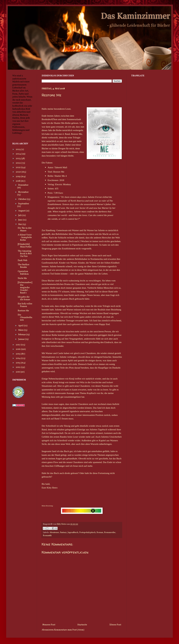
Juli (20, 215)
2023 (18, 159)
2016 (18, 349)
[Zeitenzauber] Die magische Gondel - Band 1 (25, 288)
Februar (22, 335)
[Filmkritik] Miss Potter (25, 246)
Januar (22, 339)
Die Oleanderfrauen (25, 318)
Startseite (82, 625)
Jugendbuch (73, 533)
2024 (19, 154)
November (23, 192)
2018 (18, 181)
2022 (19, 163)
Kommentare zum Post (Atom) (69, 630)
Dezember (23, 185)
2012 (18, 367)
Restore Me (23, 311)
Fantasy (63, 533)
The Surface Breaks (24, 266)
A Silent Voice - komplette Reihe (25, 238)
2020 (19, 172)
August (22, 211)
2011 (18, 372)
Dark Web (23, 260)
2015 (18, 354)
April (21, 326)
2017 (18, 345)
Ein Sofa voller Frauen (25, 305)
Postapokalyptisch (87, 533)
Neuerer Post (49, 625)
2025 (18, 149)
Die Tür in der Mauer (25, 229)
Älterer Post (115, 625)
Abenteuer (54, 533)
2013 (18, 363)
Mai (20, 224)
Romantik (47, 536)
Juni (21, 220)
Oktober (23, 199)
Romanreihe (110, 533)
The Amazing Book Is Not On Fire (25, 254)
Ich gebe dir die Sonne (24, 298)
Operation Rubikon (23, 273)
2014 (18, 358)
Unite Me (22, 278)
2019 (18, 177)
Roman (100, 533)
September (24, 204)
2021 (18, 168)
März (21, 330)
